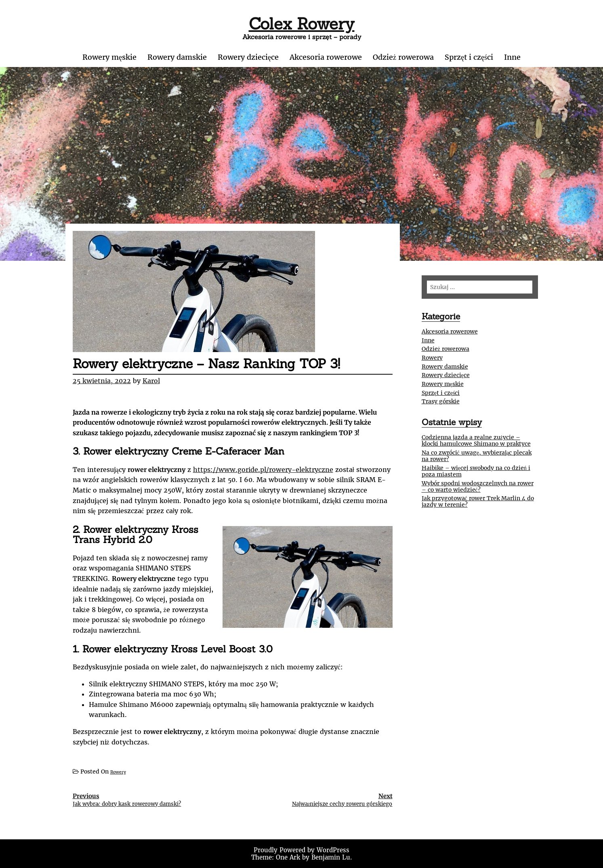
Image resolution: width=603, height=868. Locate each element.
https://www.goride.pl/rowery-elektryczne (263, 470)
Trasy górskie (441, 401)
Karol (151, 381)
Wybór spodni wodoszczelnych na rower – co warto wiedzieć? (478, 486)
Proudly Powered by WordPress (301, 850)
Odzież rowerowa (403, 57)
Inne (512, 57)
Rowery (118, 772)
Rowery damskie (177, 57)
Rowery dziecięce (248, 57)
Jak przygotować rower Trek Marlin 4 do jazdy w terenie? (478, 501)
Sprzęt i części (469, 57)
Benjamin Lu (331, 857)
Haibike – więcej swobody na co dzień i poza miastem (476, 471)
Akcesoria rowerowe (326, 57)
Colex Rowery (302, 24)
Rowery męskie (109, 57)
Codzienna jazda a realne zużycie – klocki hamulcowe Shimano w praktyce (476, 440)
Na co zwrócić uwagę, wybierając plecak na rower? (477, 456)
